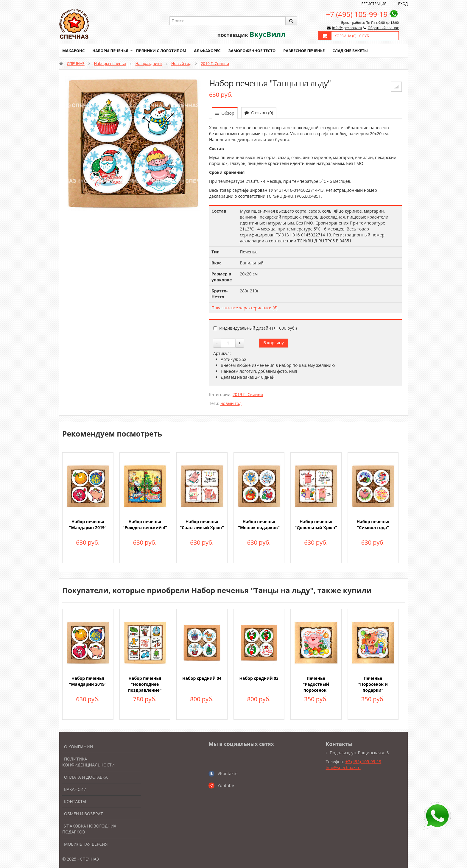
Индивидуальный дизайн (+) (255, 328)
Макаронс (74, 51)
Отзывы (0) (259, 113)
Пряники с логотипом (162, 51)
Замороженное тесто (253, 51)
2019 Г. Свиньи (215, 63)
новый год (231, 403)
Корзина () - (352, 36)
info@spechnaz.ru (347, 28)
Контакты (75, 801)
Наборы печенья (111, 51)
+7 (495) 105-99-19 (357, 14)
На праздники (149, 63)
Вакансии (75, 789)
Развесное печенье (306, 51)
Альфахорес (208, 51)
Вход (403, 4)
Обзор (225, 113)
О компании (78, 747)
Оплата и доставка (86, 777)
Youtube (226, 785)
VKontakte (227, 773)
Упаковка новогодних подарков (89, 829)
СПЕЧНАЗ (76, 63)
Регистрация (374, 4)
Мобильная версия (86, 844)
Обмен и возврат (83, 814)
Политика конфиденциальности (88, 762)
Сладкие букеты (352, 51)
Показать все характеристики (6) (245, 308)
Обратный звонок (383, 28)
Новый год (181, 63)
